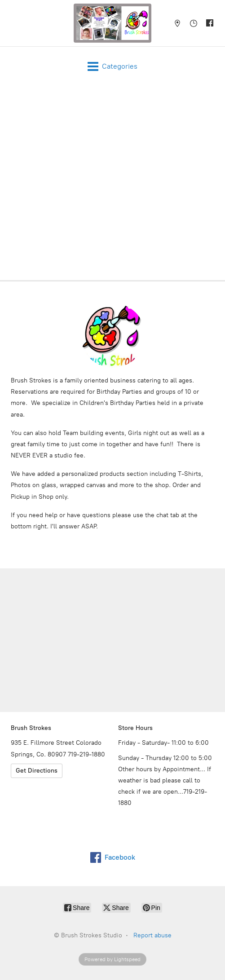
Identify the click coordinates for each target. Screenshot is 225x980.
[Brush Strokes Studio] (113, 23)
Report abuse (152, 935)
